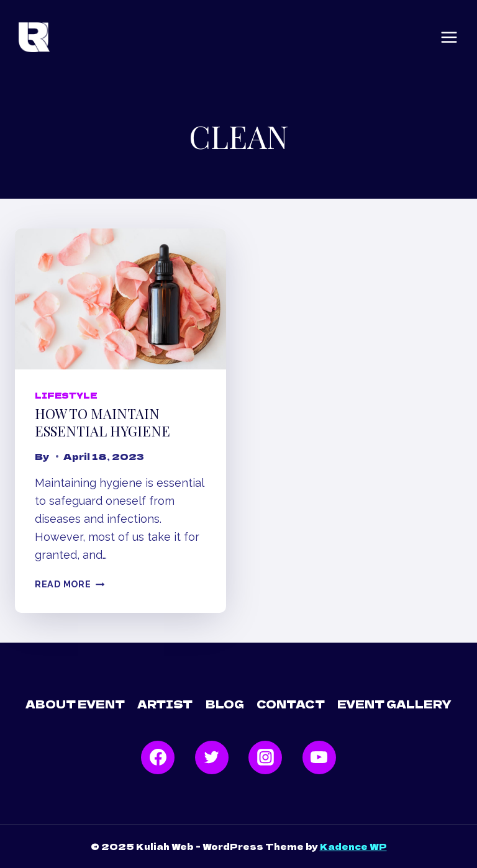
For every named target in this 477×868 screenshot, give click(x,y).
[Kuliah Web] (34, 38)
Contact (291, 704)
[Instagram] (265, 757)
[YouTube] (319, 757)
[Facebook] (158, 757)
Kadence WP (353, 846)
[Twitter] (212, 757)
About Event (75, 704)
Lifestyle (66, 395)
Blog (225, 704)
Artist (165, 704)
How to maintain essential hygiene (102, 423)
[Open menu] (449, 37)
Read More (70, 584)
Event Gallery (394, 704)
